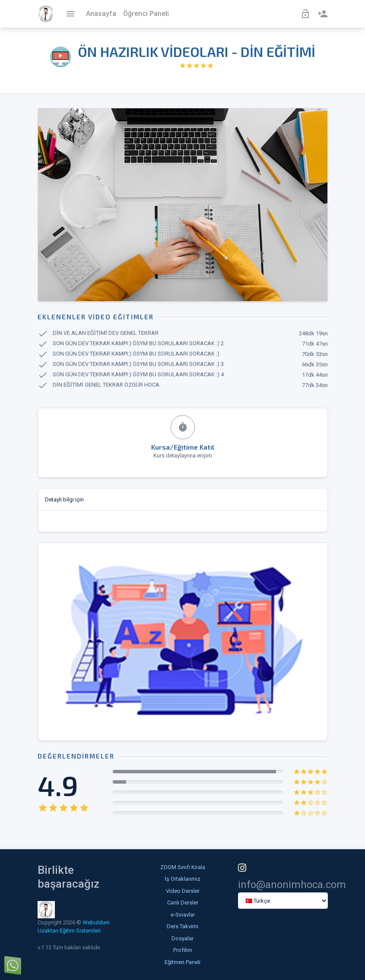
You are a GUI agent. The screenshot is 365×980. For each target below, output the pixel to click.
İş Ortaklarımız (182, 879)
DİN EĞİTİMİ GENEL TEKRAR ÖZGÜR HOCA (106, 385)
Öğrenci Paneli (146, 14)
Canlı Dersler (183, 903)
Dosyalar (182, 938)
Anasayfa (101, 14)
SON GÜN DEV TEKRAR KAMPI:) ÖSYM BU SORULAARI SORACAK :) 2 (138, 344)
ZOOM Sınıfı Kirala (183, 867)
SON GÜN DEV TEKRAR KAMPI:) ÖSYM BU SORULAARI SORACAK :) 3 (138, 364)
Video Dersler (183, 891)
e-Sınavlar (183, 915)
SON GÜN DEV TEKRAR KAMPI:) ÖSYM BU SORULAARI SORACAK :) (136, 354)
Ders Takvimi (182, 926)
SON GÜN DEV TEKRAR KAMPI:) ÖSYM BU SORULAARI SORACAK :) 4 (138, 375)
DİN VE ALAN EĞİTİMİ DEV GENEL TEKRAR (106, 333)
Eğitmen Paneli (182, 962)
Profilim (183, 950)
